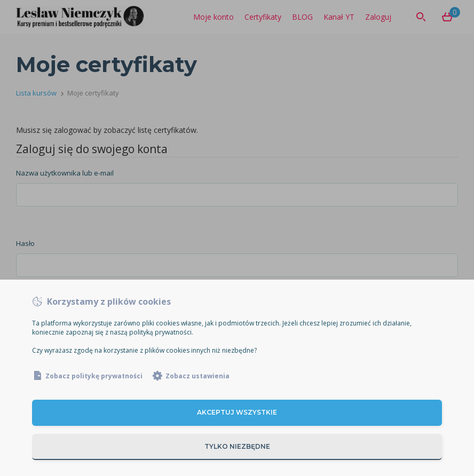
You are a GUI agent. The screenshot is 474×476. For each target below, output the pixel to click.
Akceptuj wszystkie (237, 412)
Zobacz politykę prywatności (94, 376)
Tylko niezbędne (237, 446)
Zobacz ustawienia (197, 376)
